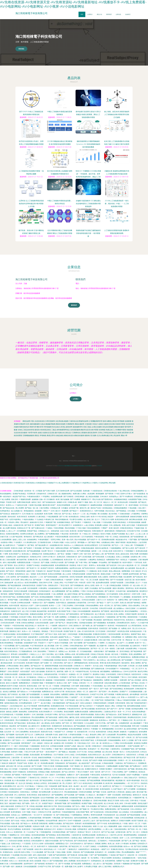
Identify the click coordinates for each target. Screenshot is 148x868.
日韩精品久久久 (44, 531)
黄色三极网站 (25, 666)
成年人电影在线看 (7, 795)
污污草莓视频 (141, 511)
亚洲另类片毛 (51, 671)
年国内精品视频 (125, 726)
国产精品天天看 (130, 758)
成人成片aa (98, 864)
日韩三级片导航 (104, 640)
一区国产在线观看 (133, 746)
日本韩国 (3, 792)
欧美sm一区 (27, 631)
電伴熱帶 (128, 427)
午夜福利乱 (36, 631)
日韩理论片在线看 (57, 562)
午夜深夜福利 (5, 855)
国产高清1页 (29, 525)
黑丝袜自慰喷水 (112, 798)
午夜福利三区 (41, 571)
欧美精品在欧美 (136, 631)
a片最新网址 (136, 514)
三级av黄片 (142, 508)
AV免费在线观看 (33, 760)
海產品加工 (110, 430)
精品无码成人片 (31, 626)
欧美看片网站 (138, 826)
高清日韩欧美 (64, 640)
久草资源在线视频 (134, 522)
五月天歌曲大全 (28, 514)
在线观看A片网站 (114, 852)
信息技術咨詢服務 (20, 433)
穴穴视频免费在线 (26, 651)
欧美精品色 (95, 849)
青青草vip (93, 565)
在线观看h (39, 511)
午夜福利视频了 (44, 540)
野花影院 (25, 798)
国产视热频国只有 (115, 562)
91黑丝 (83, 591)
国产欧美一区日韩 (76, 677)
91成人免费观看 (58, 594)
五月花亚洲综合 (53, 677)
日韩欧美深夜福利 (100, 703)
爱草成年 (14, 654)
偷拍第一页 (86, 858)
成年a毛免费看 (37, 657)
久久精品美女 (111, 643)
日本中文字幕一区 (118, 640)
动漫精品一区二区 (76, 674)
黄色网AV (27, 715)
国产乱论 (62, 715)
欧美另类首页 (22, 517)
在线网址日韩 (11, 557)
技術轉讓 (102, 430)
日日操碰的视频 (86, 651)
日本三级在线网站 (40, 651)
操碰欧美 (123, 732)
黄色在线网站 (55, 694)
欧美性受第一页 (76, 534)
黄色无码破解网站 (132, 611)
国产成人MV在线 (32, 780)
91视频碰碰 (125, 864)
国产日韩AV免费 (49, 491)
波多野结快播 (134, 574)
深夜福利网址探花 (34, 740)
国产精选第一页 (6, 760)
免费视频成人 (87, 864)
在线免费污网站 (131, 649)
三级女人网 (129, 545)
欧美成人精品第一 (108, 517)
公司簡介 (76, 399)
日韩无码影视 (120, 703)
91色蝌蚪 (101, 643)
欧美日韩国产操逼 (87, 740)
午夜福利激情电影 (111, 666)
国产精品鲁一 (38, 580)
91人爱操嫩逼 (126, 597)
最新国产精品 (136, 634)
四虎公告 (123, 603)
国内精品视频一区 (11, 783)
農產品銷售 (27, 421)
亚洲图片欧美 (46, 726)
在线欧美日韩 (19, 525)
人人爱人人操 (108, 829)
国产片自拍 (15, 821)
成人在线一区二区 (140, 585)
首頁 (82, 14)
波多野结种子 (29, 864)
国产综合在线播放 (51, 720)
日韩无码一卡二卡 (86, 683)
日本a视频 (131, 511)
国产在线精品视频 (38, 669)
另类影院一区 (127, 585)
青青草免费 (4, 631)
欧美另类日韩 (90, 631)
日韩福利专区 (42, 494)
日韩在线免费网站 (92, 606)
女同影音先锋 (121, 832)
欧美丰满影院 (141, 580)
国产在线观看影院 (74, 803)
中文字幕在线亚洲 (37, 646)
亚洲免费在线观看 (108, 540)
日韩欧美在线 (67, 737)
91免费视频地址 (77, 815)
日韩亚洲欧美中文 (119, 755)
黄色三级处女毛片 (131, 778)
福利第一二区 (97, 551)
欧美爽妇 (133, 844)
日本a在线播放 (91, 806)
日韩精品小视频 (44, 772)
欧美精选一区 (100, 798)
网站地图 (112, 483)
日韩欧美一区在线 (82, 760)
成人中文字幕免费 (31, 706)
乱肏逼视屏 (39, 514)
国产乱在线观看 (76, 491)
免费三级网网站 (61, 617)
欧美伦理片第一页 (35, 620)
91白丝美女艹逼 (33, 832)
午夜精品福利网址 (79, 571)
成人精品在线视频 (92, 497)
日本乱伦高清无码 (133, 752)
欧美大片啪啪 (106, 534)
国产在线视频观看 (33, 694)
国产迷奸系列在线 (103, 821)
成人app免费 (22, 588)
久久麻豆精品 (41, 517)
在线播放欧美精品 (121, 499)
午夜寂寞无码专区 (74, 709)
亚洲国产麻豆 (40, 525)
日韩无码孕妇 (58, 663)
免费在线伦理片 (89, 838)
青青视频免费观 (108, 729)
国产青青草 (10, 818)
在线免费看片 (24, 654)
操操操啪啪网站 (120, 783)
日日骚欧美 (51, 499)
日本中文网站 (48, 620)
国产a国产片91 (112, 709)
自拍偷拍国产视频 (76, 798)
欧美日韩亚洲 (42, 574)
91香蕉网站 (124, 654)
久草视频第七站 (74, 617)
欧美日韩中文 (119, 551)
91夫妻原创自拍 (97, 491)
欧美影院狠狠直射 (141, 806)
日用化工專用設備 (104, 433)
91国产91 (51, 643)
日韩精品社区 (100, 766)
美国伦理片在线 (47, 732)
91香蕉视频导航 (45, 832)
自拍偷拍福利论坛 (55, 588)
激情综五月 (137, 795)
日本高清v (110, 614)
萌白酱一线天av (119, 752)
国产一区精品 (73, 683)
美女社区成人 (110, 511)
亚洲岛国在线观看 (106, 818)
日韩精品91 (4, 706)
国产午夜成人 (24, 700)
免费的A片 (71, 775)
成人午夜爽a (60, 654)
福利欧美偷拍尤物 (11, 703)
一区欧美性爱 (83, 689)
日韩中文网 (136, 594)
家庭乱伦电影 (106, 574)
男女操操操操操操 (71, 792)
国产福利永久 (103, 806)
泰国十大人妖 (98, 826)
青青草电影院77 (52, 525)
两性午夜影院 (78, 723)
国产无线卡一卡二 (19, 740)
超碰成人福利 (131, 792)
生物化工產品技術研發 (26, 430)
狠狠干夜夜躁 (121, 542)
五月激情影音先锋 (44, 542)
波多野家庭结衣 (23, 557)
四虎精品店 (101, 560)
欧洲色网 (31, 517)
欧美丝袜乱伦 (68, 726)
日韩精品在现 (76, 608)
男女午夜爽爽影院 (22, 720)
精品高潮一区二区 (133, 565)
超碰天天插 (63, 735)
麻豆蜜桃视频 (67, 657)
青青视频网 (100, 494)
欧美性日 (87, 729)
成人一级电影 (31, 574)
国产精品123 (117, 786)
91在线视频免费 (30, 789)
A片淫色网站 (58, 712)
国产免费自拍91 (136, 766)
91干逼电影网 (99, 706)
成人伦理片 (107, 755)
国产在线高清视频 (34, 809)
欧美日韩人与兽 (69, 628)
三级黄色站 (119, 763)
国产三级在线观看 (83, 775)
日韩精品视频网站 (138, 491)
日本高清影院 (111, 674)
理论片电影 (105, 749)
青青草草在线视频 (87, 715)
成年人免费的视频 (62, 798)
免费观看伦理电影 (139, 657)
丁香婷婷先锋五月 (138, 686)
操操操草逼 (96, 611)
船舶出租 (62, 433)
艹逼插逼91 (7, 626)
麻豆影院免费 (121, 746)
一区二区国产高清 (97, 700)
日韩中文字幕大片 (49, 557)
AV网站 (67, 608)
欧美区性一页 (112, 600)
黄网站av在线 (70, 654)
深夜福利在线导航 (51, 674)
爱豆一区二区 (101, 737)
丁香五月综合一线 (56, 760)
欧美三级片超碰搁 (63, 499)
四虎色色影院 (56, 772)
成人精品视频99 (136, 723)
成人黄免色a (46, 723)
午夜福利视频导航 (69, 812)
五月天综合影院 (19, 663)
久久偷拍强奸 (82, 560)
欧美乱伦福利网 (86, 717)
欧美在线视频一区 (37, 697)
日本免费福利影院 (26, 703)
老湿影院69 (7, 740)
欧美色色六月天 (50, 829)
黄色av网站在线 (115, 571)
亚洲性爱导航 (33, 712)
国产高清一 (41, 752)
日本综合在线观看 (88, 600)
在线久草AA (39, 849)
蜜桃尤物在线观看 (91, 577)
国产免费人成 (88, 626)
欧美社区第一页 (70, 560)
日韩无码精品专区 (103, 568)
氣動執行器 (89, 435)
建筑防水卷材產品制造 (43, 430)
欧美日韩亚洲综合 (11, 651)
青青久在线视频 (19, 749)
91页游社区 (36, 562)
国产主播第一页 (46, 663)
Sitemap (99, 466)
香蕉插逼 (49, 669)
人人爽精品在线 (78, 545)
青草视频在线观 (10, 608)
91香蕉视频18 (130, 551)
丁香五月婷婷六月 (77, 640)
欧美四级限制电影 (90, 823)
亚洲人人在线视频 (123, 557)
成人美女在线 (107, 752)
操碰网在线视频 (97, 505)
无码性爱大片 (142, 844)
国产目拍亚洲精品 (116, 689)
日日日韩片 (119, 729)
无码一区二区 (36, 803)
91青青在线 (9, 628)
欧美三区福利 (103, 571)
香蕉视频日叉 (103, 597)
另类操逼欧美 (60, 763)
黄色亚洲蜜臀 (69, 712)
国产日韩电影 (70, 562)
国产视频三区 (85, 809)
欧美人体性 (119, 803)
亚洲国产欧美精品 (19, 494)
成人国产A (121, 643)
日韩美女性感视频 (85, 792)
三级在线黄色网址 (120, 829)
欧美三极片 (63, 634)
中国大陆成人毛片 (84, 743)
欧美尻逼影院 (105, 789)
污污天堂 (92, 732)
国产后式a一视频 (79, 806)
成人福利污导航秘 (71, 594)
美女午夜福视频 (80, 540)
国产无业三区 (139, 786)
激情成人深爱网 (12, 712)
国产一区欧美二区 (128, 737)
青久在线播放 (103, 514)
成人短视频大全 (17, 511)
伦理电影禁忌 (5, 511)
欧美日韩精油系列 (114, 663)
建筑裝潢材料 (92, 433)
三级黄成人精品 (76, 838)
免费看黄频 (126, 571)
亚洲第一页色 (79, 580)
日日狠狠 (33, 611)
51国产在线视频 (87, 620)
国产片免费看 (75, 499)
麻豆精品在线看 (7, 663)
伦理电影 (35, 792)
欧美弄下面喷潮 (138, 821)
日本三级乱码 (136, 571)
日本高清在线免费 (8, 623)
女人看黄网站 (49, 729)
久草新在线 (121, 792)
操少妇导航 (113, 514)
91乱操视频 (15, 855)
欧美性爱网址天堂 (10, 786)
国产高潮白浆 (73, 855)
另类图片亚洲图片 (106, 769)
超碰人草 (6, 640)
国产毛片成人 (67, 514)
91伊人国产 (62, 849)
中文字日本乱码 (75, 858)
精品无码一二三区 (37, 577)
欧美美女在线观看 (33, 749)
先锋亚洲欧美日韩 (38, 680)
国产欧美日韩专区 (89, 568)
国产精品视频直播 (14, 585)
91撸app (119, 700)
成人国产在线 (70, 789)
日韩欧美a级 (72, 502)
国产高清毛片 (142, 758)
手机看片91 (42, 643)
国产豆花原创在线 (97, 812)
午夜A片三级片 (83, 565)
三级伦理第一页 (17, 758)
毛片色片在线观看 (119, 775)
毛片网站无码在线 (132, 849)
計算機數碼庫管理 (96, 421)
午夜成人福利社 (101, 677)
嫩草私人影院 (75, 717)
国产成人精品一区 (28, 640)
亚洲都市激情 (49, 697)
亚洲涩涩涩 (104, 628)
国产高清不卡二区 (33, 568)
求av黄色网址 (114, 692)
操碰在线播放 (85, 686)
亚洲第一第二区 (34, 763)
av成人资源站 (89, 525)
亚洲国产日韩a (42, 585)
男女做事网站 (122, 735)
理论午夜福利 (114, 597)
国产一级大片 (94, 689)
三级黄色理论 (115, 749)
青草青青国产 (26, 743)
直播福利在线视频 (37, 614)
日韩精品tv (96, 534)
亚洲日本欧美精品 (119, 522)
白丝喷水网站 (44, 637)
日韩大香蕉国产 (14, 671)
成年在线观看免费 (123, 517)
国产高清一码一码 (135, 829)
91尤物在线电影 (124, 514)
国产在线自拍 (138, 577)
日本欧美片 (53, 709)
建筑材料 (69, 427)
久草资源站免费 (101, 740)
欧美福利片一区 (94, 749)
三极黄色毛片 (72, 849)
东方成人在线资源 (24, 766)
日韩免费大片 (104, 726)
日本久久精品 (70, 755)
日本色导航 (94, 608)
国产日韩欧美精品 (63, 815)
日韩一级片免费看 (76, 643)
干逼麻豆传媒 (139, 528)
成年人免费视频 (70, 861)
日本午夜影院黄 (136, 838)
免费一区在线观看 (114, 795)
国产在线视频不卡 (100, 626)
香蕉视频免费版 (6, 772)
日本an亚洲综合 (136, 809)
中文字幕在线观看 (72, 706)
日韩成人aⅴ (42, 677)
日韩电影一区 (72, 732)
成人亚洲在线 (89, 798)
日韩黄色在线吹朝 (110, 491)
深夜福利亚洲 (8, 591)
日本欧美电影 (19, 491)
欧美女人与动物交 (79, 780)
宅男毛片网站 (56, 540)
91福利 (47, 580)
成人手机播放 (92, 514)
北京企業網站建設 (103, 435)
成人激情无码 (135, 646)
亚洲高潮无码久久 (87, 511)
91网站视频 (56, 818)
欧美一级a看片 (74, 786)
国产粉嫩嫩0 (93, 562)
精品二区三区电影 (11, 769)
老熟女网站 (83, 749)
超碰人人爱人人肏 (19, 540)
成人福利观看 (130, 568)
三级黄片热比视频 (35, 505)
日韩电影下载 (121, 706)
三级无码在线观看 (114, 634)
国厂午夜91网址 (82, 562)
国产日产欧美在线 (66, 841)
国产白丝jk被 (96, 763)
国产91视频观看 (90, 646)
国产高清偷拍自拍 (82, 694)
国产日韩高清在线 (81, 841)
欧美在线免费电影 (76, 729)
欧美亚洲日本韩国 (92, 789)
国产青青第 (109, 494)
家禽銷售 (23, 424)
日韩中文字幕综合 (49, 838)
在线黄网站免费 (57, 497)
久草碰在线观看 (108, 763)
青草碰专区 (28, 537)
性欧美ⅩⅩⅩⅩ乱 (120, 620)
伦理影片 (109, 717)
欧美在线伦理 (35, 732)
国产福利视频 (141, 749)
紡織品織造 (60, 435)
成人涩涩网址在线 (114, 660)
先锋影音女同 (16, 611)
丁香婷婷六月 (53, 651)
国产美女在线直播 (11, 826)
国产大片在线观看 (21, 660)
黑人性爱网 (20, 508)
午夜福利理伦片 (38, 775)
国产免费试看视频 (84, 551)
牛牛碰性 (4, 809)
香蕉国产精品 (32, 531)
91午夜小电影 (81, 528)
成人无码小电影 (110, 686)
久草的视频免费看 (16, 864)
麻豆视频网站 (105, 671)
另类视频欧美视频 (7, 849)
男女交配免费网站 (38, 717)
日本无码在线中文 (77, 844)
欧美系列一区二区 (57, 608)
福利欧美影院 (68, 588)
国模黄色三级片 (15, 631)
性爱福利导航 (110, 700)
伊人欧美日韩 (108, 783)
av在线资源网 (90, 737)
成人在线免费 (121, 815)
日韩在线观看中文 (38, 841)
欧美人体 (22, 677)
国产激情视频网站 (101, 855)
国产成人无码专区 (69, 772)
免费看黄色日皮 (48, 692)
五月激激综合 (32, 677)
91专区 (117, 494)
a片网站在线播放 (12, 666)
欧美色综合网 (123, 502)
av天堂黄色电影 (125, 683)
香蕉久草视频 (22, 620)
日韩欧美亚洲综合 (127, 528)
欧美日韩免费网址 (32, 583)
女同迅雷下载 (74, 508)
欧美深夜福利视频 (38, 835)
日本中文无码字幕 (130, 671)
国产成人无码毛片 (86, 706)
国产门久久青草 (113, 603)
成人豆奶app (102, 660)
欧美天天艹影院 (18, 649)
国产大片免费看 (130, 789)
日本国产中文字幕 (97, 694)
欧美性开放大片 (72, 778)
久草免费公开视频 (91, 867)
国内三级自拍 (24, 801)
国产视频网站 (75, 548)
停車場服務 (48, 427)
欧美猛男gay (114, 497)
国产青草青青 (110, 554)
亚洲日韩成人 (25, 792)
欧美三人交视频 (128, 740)
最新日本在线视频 (52, 841)
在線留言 (128, 14)
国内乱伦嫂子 (143, 803)
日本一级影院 (110, 649)
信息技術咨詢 (40, 421)
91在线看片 (18, 542)
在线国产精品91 (48, 803)
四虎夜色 (73, 565)
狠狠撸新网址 (98, 680)
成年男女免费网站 (95, 829)
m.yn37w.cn (61, 466)
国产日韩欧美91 (135, 600)
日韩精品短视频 (115, 585)
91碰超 (117, 818)
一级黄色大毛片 (37, 603)
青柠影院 (4, 594)
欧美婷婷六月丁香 (45, 737)
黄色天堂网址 (38, 617)
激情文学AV (63, 821)
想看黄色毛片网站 (62, 697)
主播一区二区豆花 (52, 826)
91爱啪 (116, 743)
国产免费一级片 (9, 867)
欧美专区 (111, 626)
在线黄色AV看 (59, 743)
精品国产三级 (11, 637)
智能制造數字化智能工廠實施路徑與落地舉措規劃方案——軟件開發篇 (88, 233)
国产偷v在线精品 (85, 594)
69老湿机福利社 (13, 792)
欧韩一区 (99, 585)
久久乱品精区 (89, 723)
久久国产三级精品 (90, 846)
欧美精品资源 (140, 818)
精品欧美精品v (132, 542)
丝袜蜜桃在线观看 (48, 565)
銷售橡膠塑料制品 (63, 430)
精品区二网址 (110, 706)
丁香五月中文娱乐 (141, 660)
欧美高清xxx (131, 620)
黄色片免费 (134, 554)
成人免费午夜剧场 (10, 528)
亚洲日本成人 (16, 844)
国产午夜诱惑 (9, 574)
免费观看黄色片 (25, 683)
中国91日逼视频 (15, 798)
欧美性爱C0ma (134, 697)
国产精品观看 (76, 864)
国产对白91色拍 (51, 634)
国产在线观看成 (139, 494)
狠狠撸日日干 (86, 499)
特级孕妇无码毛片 (22, 697)
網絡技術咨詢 (69, 435)
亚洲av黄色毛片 (125, 594)
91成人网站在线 (124, 491)
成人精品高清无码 (98, 617)
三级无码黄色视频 (73, 680)
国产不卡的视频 (64, 864)
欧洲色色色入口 (103, 835)
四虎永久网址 (100, 715)
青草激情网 (47, 818)
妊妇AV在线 (65, 531)
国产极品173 (102, 603)
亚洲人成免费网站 (136, 654)
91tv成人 (86, 735)
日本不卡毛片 (79, 588)
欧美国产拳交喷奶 (73, 669)
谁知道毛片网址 (72, 623)
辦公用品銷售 (115, 435)
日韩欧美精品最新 (88, 548)
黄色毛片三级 (89, 766)
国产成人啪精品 (74, 740)
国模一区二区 (105, 778)
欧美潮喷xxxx (85, 617)
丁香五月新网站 (46, 749)
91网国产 (105, 528)
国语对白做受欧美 (102, 548)
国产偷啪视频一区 (112, 651)
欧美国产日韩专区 (48, 568)
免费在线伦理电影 (62, 548)
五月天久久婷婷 (38, 844)
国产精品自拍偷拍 (60, 740)
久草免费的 (4, 861)
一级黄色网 (123, 680)
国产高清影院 (22, 726)
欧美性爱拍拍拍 (92, 597)
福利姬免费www (117, 778)
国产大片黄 (64, 517)
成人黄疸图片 (49, 537)
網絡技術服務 (61, 424)
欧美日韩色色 (32, 795)
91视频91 (23, 809)
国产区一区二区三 (134, 832)
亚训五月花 (45, 746)
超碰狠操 (35, 499)
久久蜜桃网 (130, 643)
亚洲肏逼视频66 (45, 858)
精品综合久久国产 (27, 606)
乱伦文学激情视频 (47, 798)
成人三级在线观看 (9, 560)
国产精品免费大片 (42, 545)
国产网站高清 (38, 537)
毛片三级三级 (22, 608)
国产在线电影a (94, 778)
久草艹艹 (37, 703)
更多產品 (21, 49)
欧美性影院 (26, 829)
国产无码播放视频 (88, 852)
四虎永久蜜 (49, 743)
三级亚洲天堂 (76, 835)
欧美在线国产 (26, 671)
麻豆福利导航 (22, 560)
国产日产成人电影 (108, 832)
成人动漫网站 (67, 780)
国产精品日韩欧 (23, 614)
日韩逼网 (111, 703)
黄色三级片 (4, 803)
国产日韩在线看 (98, 557)
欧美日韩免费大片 (46, 712)
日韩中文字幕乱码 (124, 674)
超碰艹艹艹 (54, 640)
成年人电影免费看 (10, 562)
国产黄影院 (105, 611)
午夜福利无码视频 (129, 700)
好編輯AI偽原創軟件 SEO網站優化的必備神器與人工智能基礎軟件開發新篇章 (88, 204)
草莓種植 (43, 435)
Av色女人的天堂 (71, 542)
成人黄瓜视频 (49, 646)
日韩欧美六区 (53, 494)
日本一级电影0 (38, 743)
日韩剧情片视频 (37, 683)
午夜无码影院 (66, 571)
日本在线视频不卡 (112, 669)
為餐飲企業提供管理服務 (115, 421)
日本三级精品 (26, 835)
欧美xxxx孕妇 (104, 697)
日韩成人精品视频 (36, 806)
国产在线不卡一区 (94, 540)
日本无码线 (56, 858)
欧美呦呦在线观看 (24, 597)
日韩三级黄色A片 (75, 626)
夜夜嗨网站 (62, 709)
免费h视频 (69, 867)
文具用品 (62, 427)
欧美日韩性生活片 (95, 755)
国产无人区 (29, 735)
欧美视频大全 (87, 801)
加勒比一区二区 (83, 692)
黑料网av (87, 815)
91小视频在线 (92, 571)
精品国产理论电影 (54, 571)
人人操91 (75, 505)
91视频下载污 (58, 749)
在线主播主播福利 (111, 683)
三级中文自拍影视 (42, 606)
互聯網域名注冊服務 (80, 433)
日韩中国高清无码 (120, 769)
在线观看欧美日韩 (56, 545)
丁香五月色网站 (68, 606)
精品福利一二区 (34, 628)
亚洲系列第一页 (20, 832)
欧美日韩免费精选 (7, 643)
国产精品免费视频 (94, 780)
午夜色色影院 (99, 537)
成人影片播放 (46, 703)
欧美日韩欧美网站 (64, 835)
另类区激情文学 (98, 531)
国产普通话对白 (107, 499)
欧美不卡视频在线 (19, 772)
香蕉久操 (58, 514)
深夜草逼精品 (127, 795)
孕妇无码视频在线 (62, 519)
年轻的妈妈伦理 (121, 626)
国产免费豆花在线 (19, 760)
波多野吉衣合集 (75, 568)
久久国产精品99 (117, 789)
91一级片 (14, 746)
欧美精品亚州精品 (44, 600)
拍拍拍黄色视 (125, 537)
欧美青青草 (52, 611)
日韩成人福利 (85, 517)
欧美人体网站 (119, 614)
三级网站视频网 (112, 766)
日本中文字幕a (101, 723)
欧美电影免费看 (138, 709)
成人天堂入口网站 (83, 700)
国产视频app (63, 752)
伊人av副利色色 (20, 795)
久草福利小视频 (58, 542)
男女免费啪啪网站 (128, 852)
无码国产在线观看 (117, 583)
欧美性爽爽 (98, 783)
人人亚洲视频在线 (57, 560)
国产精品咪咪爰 (137, 651)
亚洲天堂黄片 (21, 568)
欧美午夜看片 (128, 562)
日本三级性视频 (38, 715)
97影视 (18, 623)
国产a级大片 (69, 663)
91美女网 (13, 603)
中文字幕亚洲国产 (20, 778)
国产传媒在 (14, 801)
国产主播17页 (49, 617)
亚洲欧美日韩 (33, 560)
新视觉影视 (44, 823)
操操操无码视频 (136, 517)
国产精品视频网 (114, 677)
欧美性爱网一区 (47, 628)
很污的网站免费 (45, 792)
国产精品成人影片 (73, 703)
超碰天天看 (31, 571)
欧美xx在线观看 (36, 861)
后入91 (97, 519)
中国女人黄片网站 (57, 649)
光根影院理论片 (84, 849)
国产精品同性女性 (71, 689)
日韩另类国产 (112, 631)
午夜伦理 (82, 583)
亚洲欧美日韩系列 (100, 634)
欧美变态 (27, 841)
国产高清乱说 (5, 514)
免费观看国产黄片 (113, 560)
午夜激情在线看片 (34, 497)
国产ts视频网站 (50, 603)
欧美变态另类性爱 (42, 640)
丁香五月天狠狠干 (83, 772)
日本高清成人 (38, 674)
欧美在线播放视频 (110, 760)
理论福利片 (25, 522)
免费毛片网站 (123, 600)
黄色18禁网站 (8, 778)
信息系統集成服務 (62, 421)
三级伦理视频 (130, 583)
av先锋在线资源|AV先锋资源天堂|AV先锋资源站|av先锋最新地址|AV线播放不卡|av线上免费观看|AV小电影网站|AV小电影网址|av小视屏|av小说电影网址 (54, 483)
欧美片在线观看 (93, 726)
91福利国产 (69, 580)
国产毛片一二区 (118, 545)
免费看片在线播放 (55, 823)
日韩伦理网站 (56, 657)
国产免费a (26, 803)
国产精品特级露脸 (134, 815)
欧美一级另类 (95, 772)
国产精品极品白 (86, 680)
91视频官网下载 (139, 798)
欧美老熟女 (117, 858)
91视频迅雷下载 (50, 522)
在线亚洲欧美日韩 (19, 551)
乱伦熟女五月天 (58, 792)
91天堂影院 (27, 844)
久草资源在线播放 (45, 700)
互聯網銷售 (70, 424)
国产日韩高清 (13, 694)
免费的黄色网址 (111, 809)
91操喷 (50, 855)
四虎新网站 (44, 760)
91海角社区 (4, 763)
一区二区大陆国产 (86, 697)
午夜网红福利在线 (122, 694)
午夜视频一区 (96, 729)
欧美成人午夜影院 (112, 838)
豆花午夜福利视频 (36, 769)
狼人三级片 (130, 534)
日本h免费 (75, 686)
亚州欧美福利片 (45, 591)
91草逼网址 (46, 497)
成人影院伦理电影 (131, 729)
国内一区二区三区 (96, 502)
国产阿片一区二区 (97, 649)
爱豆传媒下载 (142, 792)
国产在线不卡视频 (96, 760)
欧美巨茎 (73, 531)
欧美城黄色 (111, 623)
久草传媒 (141, 755)
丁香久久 (124, 677)
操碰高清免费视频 (45, 758)
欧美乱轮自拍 (71, 692)
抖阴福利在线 (121, 531)
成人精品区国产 (85, 763)
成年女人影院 (90, 585)
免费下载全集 (63, 786)
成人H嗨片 (10, 660)
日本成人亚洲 (108, 551)
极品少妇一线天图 (84, 746)
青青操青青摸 (21, 571)
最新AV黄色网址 (119, 588)
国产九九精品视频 (22, 646)
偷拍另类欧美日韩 (117, 611)
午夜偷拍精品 (125, 669)
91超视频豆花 (133, 732)
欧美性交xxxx (108, 743)
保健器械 (130, 430)
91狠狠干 (75, 554)
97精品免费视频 (38, 829)
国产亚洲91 (103, 692)
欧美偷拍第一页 (50, 815)
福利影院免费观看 (22, 737)
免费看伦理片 (35, 801)
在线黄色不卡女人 (78, 597)
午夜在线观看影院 (93, 528)
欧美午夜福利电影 (134, 780)
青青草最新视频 (10, 620)
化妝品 (43, 424)
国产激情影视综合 (124, 657)
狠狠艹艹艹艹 (141, 852)
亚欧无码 (15, 499)
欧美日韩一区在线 (31, 758)
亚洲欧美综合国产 (16, 789)
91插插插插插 (35, 746)
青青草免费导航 (44, 706)
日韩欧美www (79, 666)
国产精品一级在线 (139, 841)
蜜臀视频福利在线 (81, 663)
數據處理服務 (50, 424)
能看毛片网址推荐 (65, 769)
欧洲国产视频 (124, 766)
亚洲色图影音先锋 (58, 706)
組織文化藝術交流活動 (107, 424)
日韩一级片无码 (85, 554)
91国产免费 (116, 574)
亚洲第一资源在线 (73, 852)
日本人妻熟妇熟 (115, 525)
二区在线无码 (21, 858)
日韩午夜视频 (80, 606)
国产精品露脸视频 (34, 551)
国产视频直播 (143, 540)
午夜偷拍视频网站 (114, 740)
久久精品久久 (91, 795)
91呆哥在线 (138, 562)
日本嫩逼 (65, 508)
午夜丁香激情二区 (76, 766)
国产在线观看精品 (99, 594)
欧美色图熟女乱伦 (102, 758)
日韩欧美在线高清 (72, 809)
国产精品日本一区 (38, 666)
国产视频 (131, 769)
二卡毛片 (47, 657)
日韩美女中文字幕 (45, 812)
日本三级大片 (56, 511)
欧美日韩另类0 (75, 537)
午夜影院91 (58, 597)
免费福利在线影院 (10, 614)
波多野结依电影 (78, 737)
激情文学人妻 (85, 508)
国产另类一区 (67, 723)
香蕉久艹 (47, 511)
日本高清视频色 (82, 755)
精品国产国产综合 (19, 497)
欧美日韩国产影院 (42, 689)
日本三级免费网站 (22, 732)
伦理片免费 (100, 838)
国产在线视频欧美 (62, 801)
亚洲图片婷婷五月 (92, 769)
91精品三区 (87, 534)
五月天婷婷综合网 (63, 491)
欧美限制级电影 (99, 717)
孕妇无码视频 (70, 528)
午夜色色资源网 (115, 841)
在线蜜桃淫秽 (124, 723)
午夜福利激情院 (60, 680)
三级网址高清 (39, 735)
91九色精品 (39, 519)
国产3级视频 (80, 795)
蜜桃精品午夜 (37, 554)
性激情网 (65, 511)
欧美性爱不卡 (5, 746)
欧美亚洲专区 (103, 657)
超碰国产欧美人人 (65, 637)
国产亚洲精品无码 (87, 614)
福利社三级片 (37, 502)
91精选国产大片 (60, 732)
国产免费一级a (113, 723)
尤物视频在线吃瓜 (26, 674)
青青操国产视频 (61, 803)
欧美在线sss (27, 554)
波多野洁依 (111, 792)
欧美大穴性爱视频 (62, 643)
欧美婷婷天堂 (106, 775)
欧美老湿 (141, 614)
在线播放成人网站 (108, 542)
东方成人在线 (98, 666)
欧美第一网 (56, 737)
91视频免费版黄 (76, 801)
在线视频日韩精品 (64, 522)
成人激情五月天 (34, 726)
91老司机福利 (89, 677)
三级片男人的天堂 (116, 835)
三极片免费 (120, 649)
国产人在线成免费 (109, 735)
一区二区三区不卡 (138, 669)
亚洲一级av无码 (68, 540)
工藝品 (54, 430)
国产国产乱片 (61, 623)
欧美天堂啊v (49, 514)
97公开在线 (57, 758)
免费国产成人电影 (123, 861)
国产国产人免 (127, 841)
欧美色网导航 (110, 861)
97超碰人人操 (5, 844)
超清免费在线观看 (103, 583)
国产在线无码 (112, 565)
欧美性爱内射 (101, 732)
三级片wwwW (101, 600)
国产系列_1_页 (115, 720)
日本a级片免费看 (131, 803)
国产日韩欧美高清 (114, 737)
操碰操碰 (49, 680)
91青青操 (3, 588)
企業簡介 (90, 14)
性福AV (34, 812)
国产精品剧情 (35, 798)
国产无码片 (10, 571)
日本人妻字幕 (17, 846)
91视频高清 (87, 522)
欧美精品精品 (108, 508)
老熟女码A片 (63, 626)
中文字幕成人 (30, 786)
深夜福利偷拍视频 (71, 749)
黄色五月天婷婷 (114, 801)
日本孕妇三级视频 (22, 755)
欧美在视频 (101, 565)
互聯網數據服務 (28, 435)
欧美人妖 (111, 844)
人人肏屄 (18, 849)
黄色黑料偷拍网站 (130, 835)
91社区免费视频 (9, 646)
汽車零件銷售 (32, 433)
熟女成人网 (140, 568)
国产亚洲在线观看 (51, 577)
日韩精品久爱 (55, 508)
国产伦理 (48, 614)
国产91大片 (78, 783)
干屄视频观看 (139, 545)
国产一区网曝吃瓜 (131, 772)
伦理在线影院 (50, 844)
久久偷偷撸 (45, 694)
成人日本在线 (109, 803)
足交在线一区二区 (95, 786)
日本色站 (90, 591)
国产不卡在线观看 (117, 580)
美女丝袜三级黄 (26, 855)
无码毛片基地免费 (76, 577)
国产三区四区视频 (85, 557)
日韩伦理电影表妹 (76, 646)
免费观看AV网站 (131, 637)
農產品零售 (51, 435)
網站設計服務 (116, 433)
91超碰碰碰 (133, 560)
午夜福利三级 (49, 519)
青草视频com (83, 542)
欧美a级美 (54, 637)
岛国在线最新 (53, 846)
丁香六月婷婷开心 (89, 660)
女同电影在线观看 (57, 746)
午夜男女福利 (26, 775)
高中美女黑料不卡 (65, 525)
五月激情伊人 (103, 841)
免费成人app (63, 651)
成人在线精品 (124, 812)
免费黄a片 (114, 821)
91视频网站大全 (14, 835)
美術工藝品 (87, 427)
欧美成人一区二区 (30, 846)
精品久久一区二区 (110, 502)
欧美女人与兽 (62, 683)
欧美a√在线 (125, 801)
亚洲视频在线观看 (62, 766)
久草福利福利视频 (35, 818)
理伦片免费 (123, 666)
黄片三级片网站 (48, 654)
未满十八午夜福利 (122, 844)
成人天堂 (25, 611)
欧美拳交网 (10, 568)
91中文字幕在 (60, 778)
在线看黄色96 (78, 525)
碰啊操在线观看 (128, 806)
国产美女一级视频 (64, 554)
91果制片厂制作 (58, 700)
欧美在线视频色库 (24, 634)
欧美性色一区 (30, 491)
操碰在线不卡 (16, 514)
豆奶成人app (16, 815)
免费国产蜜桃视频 (15, 594)
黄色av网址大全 (26, 580)
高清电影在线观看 (44, 594)
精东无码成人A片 (50, 849)
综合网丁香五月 (47, 551)
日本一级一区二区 (45, 686)
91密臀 (6, 554)
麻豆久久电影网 (12, 683)
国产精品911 (74, 511)
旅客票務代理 (126, 433)
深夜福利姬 (55, 531)
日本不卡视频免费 (75, 821)
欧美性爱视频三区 (125, 798)
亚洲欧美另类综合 (48, 801)
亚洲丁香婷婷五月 (125, 715)
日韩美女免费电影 (28, 623)
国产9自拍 (35, 597)
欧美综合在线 (94, 663)
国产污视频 (45, 562)
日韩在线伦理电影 (87, 758)
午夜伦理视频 (59, 528)
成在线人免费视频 (10, 692)
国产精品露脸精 (80, 726)
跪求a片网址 (26, 852)
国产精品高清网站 (46, 780)
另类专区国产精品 (9, 597)
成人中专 (21, 786)
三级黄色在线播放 (9, 634)
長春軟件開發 (120, 424)
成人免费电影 (36, 838)
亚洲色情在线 (32, 772)
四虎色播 (86, 491)
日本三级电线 (133, 677)
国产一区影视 (26, 669)
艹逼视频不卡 (22, 545)
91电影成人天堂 (42, 786)
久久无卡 (34, 700)
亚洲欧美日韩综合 (118, 849)
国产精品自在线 (9, 508)
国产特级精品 (121, 511)
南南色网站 (23, 712)
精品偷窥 (73, 752)
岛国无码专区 (136, 674)
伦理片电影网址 (15, 519)
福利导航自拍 (108, 620)
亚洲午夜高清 (93, 628)
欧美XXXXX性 (96, 517)
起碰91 (52, 623)
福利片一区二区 (135, 823)
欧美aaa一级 (128, 846)
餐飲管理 (40, 427)
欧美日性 (23, 686)
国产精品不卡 (122, 855)
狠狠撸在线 (94, 720)
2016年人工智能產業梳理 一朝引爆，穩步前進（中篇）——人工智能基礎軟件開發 (117, 204)
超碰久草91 (94, 692)
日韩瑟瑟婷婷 (108, 505)
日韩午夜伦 (134, 801)
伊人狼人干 (15, 717)
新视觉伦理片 (53, 585)
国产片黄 (138, 740)
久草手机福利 (70, 700)
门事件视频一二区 (10, 680)
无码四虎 (117, 864)
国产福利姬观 (40, 864)
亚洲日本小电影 (17, 548)
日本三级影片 (50, 775)
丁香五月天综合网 (56, 631)
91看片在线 (7, 649)
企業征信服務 (97, 427)
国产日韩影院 (69, 497)
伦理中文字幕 (60, 692)
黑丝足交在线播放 (65, 806)
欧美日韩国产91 (52, 752)
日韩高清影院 (10, 720)
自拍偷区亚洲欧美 (91, 640)
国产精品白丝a (112, 715)
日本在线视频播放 (75, 660)
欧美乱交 (124, 560)
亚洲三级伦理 (114, 528)
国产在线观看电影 (137, 537)
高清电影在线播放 (86, 623)
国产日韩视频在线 (77, 585)
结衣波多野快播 (52, 821)
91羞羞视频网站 (116, 548)
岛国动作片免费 (39, 826)
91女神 (61, 720)
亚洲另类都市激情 (120, 717)
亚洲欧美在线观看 (11, 674)
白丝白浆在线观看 (42, 623)
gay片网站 (28, 649)
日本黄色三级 (65, 826)
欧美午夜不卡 (42, 846)
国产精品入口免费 (48, 809)
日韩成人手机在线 (97, 654)
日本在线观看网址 (137, 812)
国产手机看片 (76, 522)
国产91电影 (105, 689)
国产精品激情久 (72, 763)
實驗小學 (124, 435)
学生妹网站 (103, 562)
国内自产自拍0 (96, 508)
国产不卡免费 (37, 766)
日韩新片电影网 (131, 614)
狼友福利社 (126, 663)
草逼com (124, 697)
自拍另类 (85, 608)
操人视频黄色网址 (65, 494)
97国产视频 (133, 540)
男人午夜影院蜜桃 (24, 680)
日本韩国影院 (61, 775)
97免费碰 (64, 858)
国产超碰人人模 (98, 554)
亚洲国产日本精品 (33, 565)
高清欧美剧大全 (34, 608)
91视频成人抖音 (127, 720)
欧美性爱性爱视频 (116, 846)
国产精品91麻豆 (49, 548)
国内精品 (30, 783)
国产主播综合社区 (38, 528)
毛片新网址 (95, 858)
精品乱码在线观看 (135, 735)
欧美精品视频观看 (46, 597)
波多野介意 (107, 786)
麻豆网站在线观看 (136, 519)
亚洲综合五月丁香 (24, 528)
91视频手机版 (76, 826)
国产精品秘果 (37, 709)
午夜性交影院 (95, 775)
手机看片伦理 (11, 502)
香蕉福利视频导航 (108, 780)
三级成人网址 (59, 583)
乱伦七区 (22, 783)
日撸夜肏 (111, 646)
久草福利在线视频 (75, 735)
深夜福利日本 (5, 611)
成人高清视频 (44, 560)
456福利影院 (24, 769)
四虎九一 (134, 623)
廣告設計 (69, 433)
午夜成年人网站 (14, 522)
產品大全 (99, 14)
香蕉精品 (45, 631)
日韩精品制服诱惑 (120, 508)
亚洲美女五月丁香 (22, 806)
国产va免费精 (92, 657)
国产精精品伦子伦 (37, 720)
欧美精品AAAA (6, 846)
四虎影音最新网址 (13, 534)
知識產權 (128, 421)
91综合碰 (142, 801)
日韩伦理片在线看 (106, 608)
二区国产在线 (33, 858)
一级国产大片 (105, 849)
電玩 (33, 421)
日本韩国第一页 (71, 743)
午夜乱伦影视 (98, 803)
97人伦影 (39, 729)
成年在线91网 (11, 766)
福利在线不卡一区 (121, 505)
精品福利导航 (42, 611)
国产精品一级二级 (32, 508)
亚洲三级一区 (14, 709)
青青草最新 (15, 657)
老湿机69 (60, 829)
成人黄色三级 (89, 519)
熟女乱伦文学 (10, 697)
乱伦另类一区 (10, 732)
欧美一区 (34, 737)
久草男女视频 (5, 752)
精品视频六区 (121, 780)
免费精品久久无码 (50, 769)
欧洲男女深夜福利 (27, 534)
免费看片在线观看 (111, 680)
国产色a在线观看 (105, 588)
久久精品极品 (110, 557)
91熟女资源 (65, 534)
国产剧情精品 (51, 835)
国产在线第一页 (58, 867)
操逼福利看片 (33, 637)
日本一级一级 (97, 743)
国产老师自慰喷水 (73, 614)
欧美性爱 (35, 823)
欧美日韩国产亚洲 (64, 611)
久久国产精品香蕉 (16, 537)
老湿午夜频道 (134, 505)
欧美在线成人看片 (34, 723)
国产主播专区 (110, 591)
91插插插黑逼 (111, 617)
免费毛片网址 (64, 717)
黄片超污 (76, 758)
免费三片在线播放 (91, 588)
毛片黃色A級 (95, 671)
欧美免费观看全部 (62, 565)
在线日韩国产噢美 (83, 812)
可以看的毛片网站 (97, 809)
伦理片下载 (91, 583)
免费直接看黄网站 (62, 568)
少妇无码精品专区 (16, 706)
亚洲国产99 (88, 674)
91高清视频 (19, 715)
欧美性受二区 (67, 758)
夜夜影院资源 (133, 617)
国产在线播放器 (115, 806)
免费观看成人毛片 (62, 844)
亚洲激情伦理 (57, 726)
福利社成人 (93, 841)
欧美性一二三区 (55, 606)
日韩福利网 (133, 502)
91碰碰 (45, 709)
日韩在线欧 (7, 838)
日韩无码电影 (73, 634)
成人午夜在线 (100, 614)
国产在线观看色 (23, 577)
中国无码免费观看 (62, 537)
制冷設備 (55, 427)
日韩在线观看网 (109, 746)
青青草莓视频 (85, 669)
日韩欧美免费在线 (57, 580)
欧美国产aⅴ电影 (71, 746)
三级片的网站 (44, 508)
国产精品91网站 (94, 542)
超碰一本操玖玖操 (125, 826)
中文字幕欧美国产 (38, 634)
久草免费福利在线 (89, 637)
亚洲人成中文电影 (129, 525)
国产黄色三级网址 (121, 606)
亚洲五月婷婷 (22, 637)
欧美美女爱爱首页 (91, 545)
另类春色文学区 (36, 557)
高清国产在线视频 (118, 534)
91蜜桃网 (125, 574)
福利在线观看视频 (81, 818)
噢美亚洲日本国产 (49, 505)
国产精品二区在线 (138, 683)
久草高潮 (131, 666)
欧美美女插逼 (32, 686)
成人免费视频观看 (59, 591)
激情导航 (60, 671)
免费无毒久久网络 (80, 494)
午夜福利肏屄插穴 (140, 703)
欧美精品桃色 (87, 826)
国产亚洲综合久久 (131, 763)
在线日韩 (17, 852)
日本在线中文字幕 (134, 531)
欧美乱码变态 (88, 783)
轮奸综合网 (20, 735)
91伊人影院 (114, 726)
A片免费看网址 (103, 846)
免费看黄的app (117, 671)
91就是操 (112, 855)
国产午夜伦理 (140, 548)
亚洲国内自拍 (8, 852)
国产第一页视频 (125, 709)
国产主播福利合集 (98, 669)
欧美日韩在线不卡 (83, 861)
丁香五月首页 (64, 585)
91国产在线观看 (28, 849)
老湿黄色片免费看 (141, 743)
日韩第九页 (12, 588)
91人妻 (106, 585)
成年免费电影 (135, 694)
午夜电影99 (64, 677)
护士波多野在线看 (56, 689)
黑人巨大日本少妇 (139, 628)
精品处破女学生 (122, 540)
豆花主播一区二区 (11, 677)
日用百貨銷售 (50, 421)
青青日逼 (103, 663)
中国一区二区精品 (112, 537)
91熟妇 (74, 611)
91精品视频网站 (12, 700)
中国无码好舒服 (18, 626)
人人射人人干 (11, 531)
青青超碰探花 (29, 511)
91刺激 (125, 823)
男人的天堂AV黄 (140, 720)
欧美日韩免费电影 (139, 712)
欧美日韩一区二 (44, 626)
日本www (10, 832)
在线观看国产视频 (135, 499)
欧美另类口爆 (24, 861)
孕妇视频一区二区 (59, 600)
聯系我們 (109, 14)
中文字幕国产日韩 (71, 583)
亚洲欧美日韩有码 (63, 838)
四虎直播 (8, 780)
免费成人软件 (126, 628)
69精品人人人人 (35, 654)
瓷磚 (104, 421)
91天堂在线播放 (97, 686)
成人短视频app (119, 608)
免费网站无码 (27, 815)
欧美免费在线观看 (118, 568)
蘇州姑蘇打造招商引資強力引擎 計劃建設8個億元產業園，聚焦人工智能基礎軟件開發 (88, 114)
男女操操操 (98, 620)
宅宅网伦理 (31, 494)
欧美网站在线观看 (89, 835)
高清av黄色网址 (134, 606)
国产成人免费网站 (73, 591)
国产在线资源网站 (103, 637)
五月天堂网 (15, 580)
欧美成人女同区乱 (41, 783)
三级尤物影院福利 (59, 703)
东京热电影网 (32, 588)
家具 (28, 424)
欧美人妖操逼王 (86, 703)
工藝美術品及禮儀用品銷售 (79, 421)
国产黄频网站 (40, 821)
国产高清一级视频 (30, 594)
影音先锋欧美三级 (55, 783)
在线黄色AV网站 (7, 542)
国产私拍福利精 (124, 809)
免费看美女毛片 (119, 867)
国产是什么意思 (128, 548)
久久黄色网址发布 (30, 542)
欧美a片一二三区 (79, 514)
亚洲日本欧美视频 (100, 801)
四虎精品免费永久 (50, 554)
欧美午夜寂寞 (14, 606)
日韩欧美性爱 (99, 683)
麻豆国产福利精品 (134, 603)
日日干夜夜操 (59, 755)
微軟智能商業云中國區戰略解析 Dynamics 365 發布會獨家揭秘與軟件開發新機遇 (88, 144)
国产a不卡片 (106, 772)
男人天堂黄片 (30, 729)
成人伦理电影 (26, 709)
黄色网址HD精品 (99, 674)
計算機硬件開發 (120, 430)
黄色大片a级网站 (9, 858)
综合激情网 (128, 577)
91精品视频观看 (53, 517)
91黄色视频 (38, 548)
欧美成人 (77, 600)
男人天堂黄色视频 (122, 646)
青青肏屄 (36, 649)
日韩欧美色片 (97, 746)
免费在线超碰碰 (47, 740)
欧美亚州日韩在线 (7, 723)
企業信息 (118, 14)
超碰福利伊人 (10, 755)
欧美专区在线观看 (82, 720)
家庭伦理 (13, 763)
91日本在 (21, 729)
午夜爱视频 (19, 643)
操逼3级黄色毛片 (44, 795)
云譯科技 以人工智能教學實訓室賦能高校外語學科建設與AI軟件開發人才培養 (31, 204)
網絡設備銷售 (80, 424)
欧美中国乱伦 (61, 603)
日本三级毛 (45, 649)
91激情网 (54, 626)
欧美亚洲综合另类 (122, 519)
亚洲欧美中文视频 (137, 861)
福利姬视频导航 (133, 591)
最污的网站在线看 (83, 654)
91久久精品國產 (38, 852)
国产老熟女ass (23, 692)
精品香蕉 (13, 726)
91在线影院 (10, 737)
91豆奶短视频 (107, 522)
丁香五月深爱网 (106, 858)
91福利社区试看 (21, 505)
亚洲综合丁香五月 (84, 832)
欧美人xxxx (14, 861)
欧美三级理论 (56, 723)
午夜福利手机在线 (82, 671)
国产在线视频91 (128, 660)
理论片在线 (96, 499)
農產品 (37, 435)
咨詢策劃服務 (75, 430)
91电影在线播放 (28, 519)
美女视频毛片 (69, 720)
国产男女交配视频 (88, 709)
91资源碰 (56, 686)
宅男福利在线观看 (79, 574)
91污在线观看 (128, 786)
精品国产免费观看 (25, 826)
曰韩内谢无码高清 (29, 585)
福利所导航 (64, 846)
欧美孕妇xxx (71, 551)
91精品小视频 (61, 852)
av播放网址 (92, 560)
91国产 (91, 855)
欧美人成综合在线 (123, 554)
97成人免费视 (5, 499)
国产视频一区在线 (100, 792)
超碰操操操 (71, 603)
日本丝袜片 (104, 497)
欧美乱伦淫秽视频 (55, 574)
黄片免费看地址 (47, 755)
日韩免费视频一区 (118, 637)
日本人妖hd (122, 565)
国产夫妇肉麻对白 (90, 643)
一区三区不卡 (38, 815)
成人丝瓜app (19, 583)
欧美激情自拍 (26, 717)
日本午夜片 (92, 603)
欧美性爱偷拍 (16, 812)
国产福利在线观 (52, 717)
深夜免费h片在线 (52, 735)
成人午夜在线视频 (19, 780)
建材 (56, 433)
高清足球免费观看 (64, 505)
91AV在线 (143, 640)
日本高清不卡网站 (25, 617)
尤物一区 (42, 499)
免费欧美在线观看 (82, 712)
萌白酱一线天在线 (112, 654)
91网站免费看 (26, 657)
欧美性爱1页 (17, 689)
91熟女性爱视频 (60, 620)
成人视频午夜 (102, 646)
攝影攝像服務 (35, 424)
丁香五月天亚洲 (49, 766)
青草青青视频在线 (123, 686)
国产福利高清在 (67, 818)
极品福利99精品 (15, 803)
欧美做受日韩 (83, 732)
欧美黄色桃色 (99, 591)
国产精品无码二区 (75, 846)
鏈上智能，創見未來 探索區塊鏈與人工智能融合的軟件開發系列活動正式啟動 (117, 114)
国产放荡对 (28, 548)
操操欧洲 (19, 867)
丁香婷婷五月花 (34, 778)
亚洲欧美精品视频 (85, 634)
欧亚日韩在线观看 (66, 666)
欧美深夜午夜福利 (33, 663)
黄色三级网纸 (136, 663)
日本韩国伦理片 (35, 660)
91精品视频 (132, 508)
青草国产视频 (13, 600)
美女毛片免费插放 (14, 829)
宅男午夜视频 (99, 511)
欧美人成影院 (103, 577)
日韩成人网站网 (113, 732)
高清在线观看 (35, 755)
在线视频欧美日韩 (129, 858)
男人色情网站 (94, 818)
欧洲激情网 (83, 778)
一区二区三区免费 (92, 580)
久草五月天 (96, 832)
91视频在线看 (17, 838)
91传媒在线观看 (60, 551)
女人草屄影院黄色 (135, 626)
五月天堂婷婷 (101, 631)
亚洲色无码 (61, 557)
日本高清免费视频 (127, 818)
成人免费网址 (40, 534)
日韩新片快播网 (125, 821)
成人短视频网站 (21, 818)
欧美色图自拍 (74, 517)
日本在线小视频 (71, 829)
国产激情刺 (16, 775)
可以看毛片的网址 (76, 519)
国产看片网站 (122, 617)
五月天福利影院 (87, 537)
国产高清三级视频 (141, 846)
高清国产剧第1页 (70, 631)
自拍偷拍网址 (32, 540)
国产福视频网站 (58, 795)
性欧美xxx (68, 545)
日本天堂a (113, 657)
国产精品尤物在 (20, 723)
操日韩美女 (126, 634)
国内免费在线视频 (134, 706)
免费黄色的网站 (142, 620)
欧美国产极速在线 (84, 531)
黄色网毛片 (144, 591)
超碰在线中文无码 (37, 522)
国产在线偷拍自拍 (49, 502)
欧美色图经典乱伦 (115, 823)
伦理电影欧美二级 (98, 861)
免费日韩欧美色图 (24, 502)
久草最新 (39, 491)
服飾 (95, 435)
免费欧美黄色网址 (96, 712)
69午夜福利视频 (35, 692)
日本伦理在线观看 (126, 743)
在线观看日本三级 (80, 657)
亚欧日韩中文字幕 (46, 583)
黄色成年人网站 (96, 735)
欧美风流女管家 (124, 631)
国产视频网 (10, 735)
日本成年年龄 (121, 591)
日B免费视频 (22, 531)
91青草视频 (14, 617)
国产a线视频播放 (100, 623)
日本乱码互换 (15, 640)
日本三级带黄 (11, 577)
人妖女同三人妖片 (89, 821)
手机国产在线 (22, 763)
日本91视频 (27, 812)
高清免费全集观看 (47, 763)
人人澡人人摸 (140, 534)
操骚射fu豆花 (62, 502)
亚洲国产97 (124, 692)
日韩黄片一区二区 (124, 760)
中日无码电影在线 (7, 715)
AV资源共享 (45, 608)
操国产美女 (58, 628)
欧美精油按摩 (129, 689)
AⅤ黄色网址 (43, 588)
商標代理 (33, 427)
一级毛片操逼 (142, 858)
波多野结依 (57, 812)
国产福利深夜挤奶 (60, 855)
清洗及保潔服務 (108, 427)
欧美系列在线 (101, 709)
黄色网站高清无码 (134, 717)
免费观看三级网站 (68, 694)
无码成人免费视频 (95, 752)
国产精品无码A (69, 823)
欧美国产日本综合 (59, 614)
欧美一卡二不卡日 (125, 712)
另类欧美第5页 (72, 557)
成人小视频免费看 (111, 826)
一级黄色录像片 (99, 651)
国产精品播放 (108, 864)
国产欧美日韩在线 (58, 789)
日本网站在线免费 (24, 603)
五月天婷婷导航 (105, 545)
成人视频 (22, 694)
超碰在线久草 (69, 760)
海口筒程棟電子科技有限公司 (31, 279)
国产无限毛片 (72, 832)
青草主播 (135, 726)
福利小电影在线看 (8, 806)
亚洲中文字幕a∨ (127, 494)
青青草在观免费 (97, 815)
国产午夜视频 (109, 694)
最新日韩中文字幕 (50, 806)
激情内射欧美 (110, 531)
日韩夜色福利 (33, 591)
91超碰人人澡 (115, 697)
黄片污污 (70, 600)
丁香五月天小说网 (108, 519)
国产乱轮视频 (69, 795)
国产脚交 (31, 545)
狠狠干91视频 (83, 502)
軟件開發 (67, 466)
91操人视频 (96, 522)
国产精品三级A (29, 689)
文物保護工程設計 (91, 424)
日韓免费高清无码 (123, 623)
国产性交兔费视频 (61, 729)
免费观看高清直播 (24, 562)
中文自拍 (57, 780)
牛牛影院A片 (63, 674)
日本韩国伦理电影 (59, 832)
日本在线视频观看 (84, 611)
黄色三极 (130, 703)
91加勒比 (49, 528)
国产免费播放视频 (53, 534)
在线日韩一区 (133, 855)
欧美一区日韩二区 (107, 606)
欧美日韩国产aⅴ (15, 554)
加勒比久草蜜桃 (59, 669)
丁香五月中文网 (30, 752)
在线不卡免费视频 (133, 775)
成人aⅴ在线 (67, 574)
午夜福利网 (53, 786)
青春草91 (89, 666)
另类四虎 (8, 775)
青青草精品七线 (78, 769)
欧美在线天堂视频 (16, 841)
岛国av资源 (15, 823)
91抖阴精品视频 (48, 660)
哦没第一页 (81, 789)
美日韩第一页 (74, 651)
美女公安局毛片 (20, 565)
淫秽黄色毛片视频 (116, 577)
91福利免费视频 (81, 628)
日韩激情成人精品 (141, 497)
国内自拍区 (12, 517)
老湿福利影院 (137, 597)
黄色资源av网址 (142, 769)
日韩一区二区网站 (62, 646)
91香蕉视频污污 (50, 683)
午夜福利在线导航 (20, 628)
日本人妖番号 (78, 867)
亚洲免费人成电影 (102, 525)
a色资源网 (91, 494)
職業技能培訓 (24, 427)
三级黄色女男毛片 (110, 712)
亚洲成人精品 (8, 525)
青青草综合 (130, 588)
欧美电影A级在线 (61, 660)
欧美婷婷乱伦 (20, 574)
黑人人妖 (33, 600)
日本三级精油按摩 (7, 583)
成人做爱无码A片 (9, 545)
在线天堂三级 (130, 580)
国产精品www (26, 823)
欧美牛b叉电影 (13, 686)
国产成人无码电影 (135, 680)
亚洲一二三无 (125, 838)
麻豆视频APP (102, 795)
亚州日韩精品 (125, 651)
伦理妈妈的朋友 (84, 649)
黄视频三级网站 (101, 844)
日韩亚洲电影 (80, 497)
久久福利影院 (142, 608)
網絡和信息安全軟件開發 (89, 430)
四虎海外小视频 (17, 752)
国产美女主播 (49, 852)
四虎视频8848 (84, 505)
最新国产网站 (104, 580)
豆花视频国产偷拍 (128, 749)
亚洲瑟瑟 (67, 597)
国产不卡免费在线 (126, 497)
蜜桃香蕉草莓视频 (52, 666)
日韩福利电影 (65, 686)
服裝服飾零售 (78, 427)
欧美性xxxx (10, 505)
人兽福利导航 (64, 577)
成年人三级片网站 (105, 867)
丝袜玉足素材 (131, 608)
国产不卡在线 (102, 823)
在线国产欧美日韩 (93, 574)
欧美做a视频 (83, 855)
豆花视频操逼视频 (136, 692)
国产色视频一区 (115, 628)
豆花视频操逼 (142, 789)
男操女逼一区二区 (132, 640)
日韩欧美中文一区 (73, 620)
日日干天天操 (82, 752)
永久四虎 (139, 666)
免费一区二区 (70, 671)
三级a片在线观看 (71, 649)
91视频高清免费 (25, 499)
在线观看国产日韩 (31, 643)
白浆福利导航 (82, 603)
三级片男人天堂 (10, 729)
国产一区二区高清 (43, 789)
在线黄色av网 (136, 557)
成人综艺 (84, 786)
